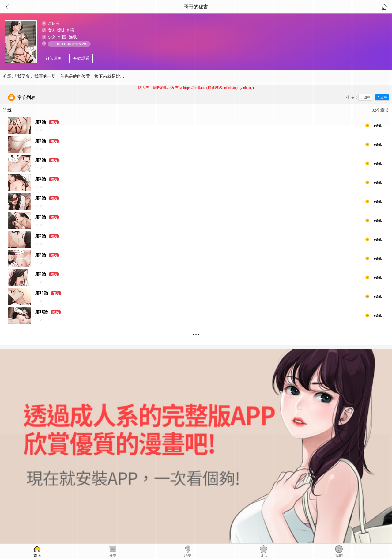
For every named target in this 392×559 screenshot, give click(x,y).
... (196, 332)
